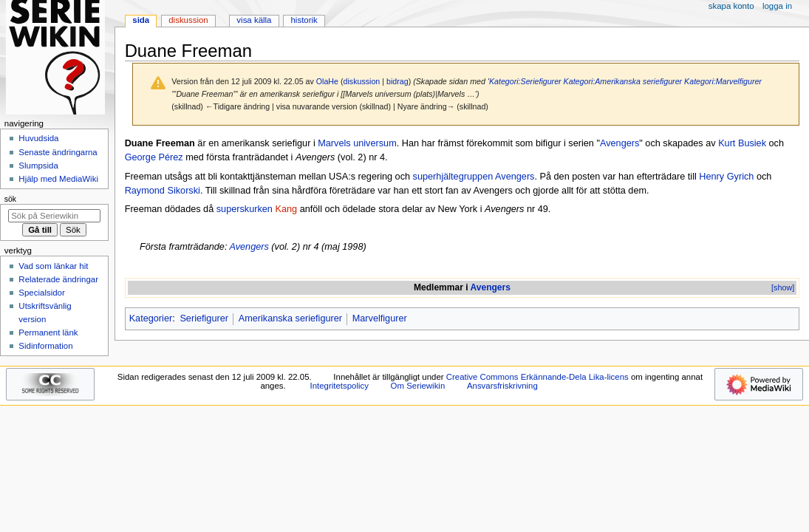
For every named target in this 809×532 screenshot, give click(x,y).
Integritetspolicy (339, 386)
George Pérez (154, 157)
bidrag (397, 81)
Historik (304, 20)
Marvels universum (357, 143)
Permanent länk (48, 332)
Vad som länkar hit (53, 266)
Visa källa (254, 20)
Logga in (777, 6)
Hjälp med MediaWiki (58, 179)
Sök (10, 199)
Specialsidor (41, 293)
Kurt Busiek (742, 143)
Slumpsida (38, 166)
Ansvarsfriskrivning (502, 386)
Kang (286, 209)
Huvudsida (38, 138)
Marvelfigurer (380, 318)
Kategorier (151, 318)
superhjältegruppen (453, 177)
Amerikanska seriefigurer (290, 318)
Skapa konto (731, 6)
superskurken (245, 209)
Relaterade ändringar (58, 279)
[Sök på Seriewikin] (54, 216)
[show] (783, 287)
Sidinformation (45, 346)
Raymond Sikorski (163, 191)
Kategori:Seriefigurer (525, 81)
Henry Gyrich (726, 177)
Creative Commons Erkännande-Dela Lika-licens (537, 377)
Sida (141, 20)
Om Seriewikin (418, 386)
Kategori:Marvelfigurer (723, 81)
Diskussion (188, 20)
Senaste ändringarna (58, 152)
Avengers (619, 143)
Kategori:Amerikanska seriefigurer (623, 81)
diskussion (362, 81)
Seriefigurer (204, 318)
